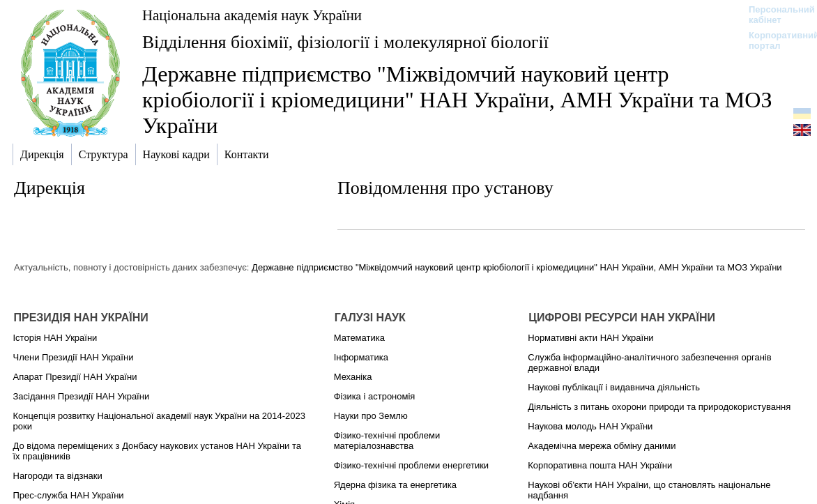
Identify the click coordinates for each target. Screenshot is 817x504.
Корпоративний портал (775, 40)
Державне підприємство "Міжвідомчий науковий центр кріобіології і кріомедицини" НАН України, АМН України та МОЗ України (517, 267)
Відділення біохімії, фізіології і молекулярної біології (345, 42)
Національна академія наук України (252, 15)
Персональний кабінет (775, 15)
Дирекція (49, 188)
